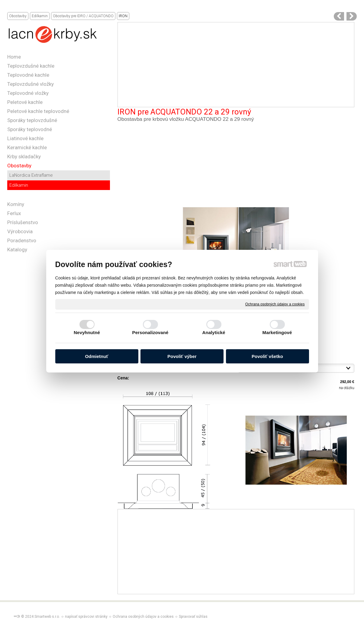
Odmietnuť (97, 356)
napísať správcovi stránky (86, 617)
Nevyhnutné (87, 332)
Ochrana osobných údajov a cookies (275, 304)
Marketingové (277, 332)
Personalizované (150, 332)
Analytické (214, 332)
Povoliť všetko (267, 356)
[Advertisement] (236, 65)
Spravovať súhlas (193, 617)
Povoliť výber (182, 356)
